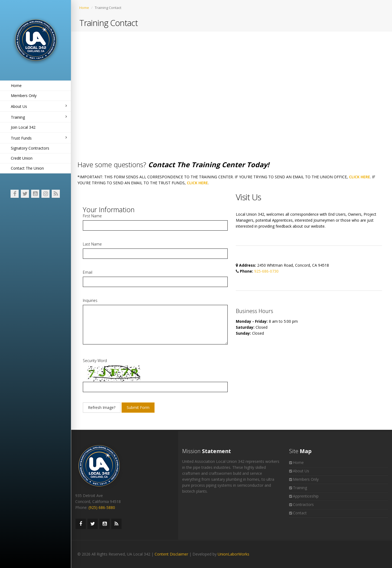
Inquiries (90, 300)
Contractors (303, 504)
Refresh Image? (102, 407)
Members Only (24, 96)
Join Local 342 (23, 127)
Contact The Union (27, 168)
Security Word (95, 361)
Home (16, 85)
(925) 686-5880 (102, 507)
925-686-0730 (266, 271)
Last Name (92, 244)
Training (39, 117)
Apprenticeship (306, 496)
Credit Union (22, 158)
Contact (300, 513)
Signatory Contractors (30, 148)
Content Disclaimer (171, 554)
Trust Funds (39, 138)
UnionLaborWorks (233, 554)
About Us (39, 106)
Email (88, 272)
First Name (92, 216)
